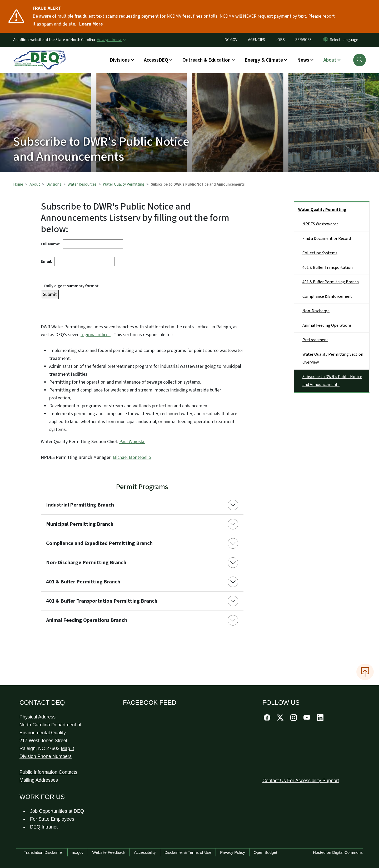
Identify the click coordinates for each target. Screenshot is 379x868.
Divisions (54, 184)
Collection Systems (320, 253)
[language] (345, 40)
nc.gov (78, 852)
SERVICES (303, 40)
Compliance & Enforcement (327, 296)
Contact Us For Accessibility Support (301, 781)
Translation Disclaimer (43, 852)
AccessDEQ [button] (156, 60)
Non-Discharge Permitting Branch (86, 563)
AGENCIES (256, 40)
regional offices (96, 335)
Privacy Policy (233, 852)
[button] (360, 60)
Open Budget (266, 852)
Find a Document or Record (327, 239)
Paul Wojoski (132, 442)
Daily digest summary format (70, 286)
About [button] (330, 60)
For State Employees (52, 819)
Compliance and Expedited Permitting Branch (99, 543)
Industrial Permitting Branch (80, 505)
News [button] (303, 60)
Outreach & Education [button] (206, 60)
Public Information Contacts (48, 772)
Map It (67, 748)
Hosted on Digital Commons (338, 852)
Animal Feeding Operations (327, 325)
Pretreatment (315, 340)
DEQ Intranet (44, 827)
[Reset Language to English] (326, 40)
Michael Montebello (132, 457)
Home (18, 184)
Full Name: (52, 244)
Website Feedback (109, 852)
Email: (48, 261)
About (35, 184)
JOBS (280, 40)
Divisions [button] (120, 60)
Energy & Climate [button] (264, 60)
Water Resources (82, 184)
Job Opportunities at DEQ (57, 811)
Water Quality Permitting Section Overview (333, 358)
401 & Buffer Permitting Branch (83, 582)
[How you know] (111, 40)
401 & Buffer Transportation (328, 267)
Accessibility (145, 852)
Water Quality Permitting (124, 184)
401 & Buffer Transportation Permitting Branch (102, 601)
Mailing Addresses (39, 780)
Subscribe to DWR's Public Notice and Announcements (332, 381)
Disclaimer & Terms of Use (188, 852)
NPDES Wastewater (320, 224)
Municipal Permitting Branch (80, 524)
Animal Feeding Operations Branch (87, 620)
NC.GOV (231, 40)
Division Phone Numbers (46, 756)
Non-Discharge (316, 311)
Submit (50, 294)
